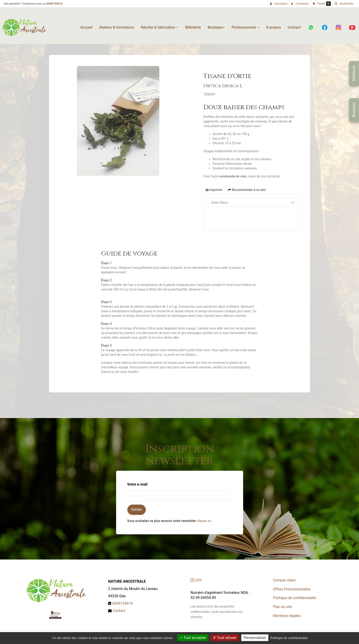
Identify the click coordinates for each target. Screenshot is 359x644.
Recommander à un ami (247, 190)
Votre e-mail (137, 484)
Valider (137, 509)
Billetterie (193, 26)
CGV (196, 580)
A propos (274, 26)
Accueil (86, 26)
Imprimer (214, 190)
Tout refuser (225, 638)
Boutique (354, 110)
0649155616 (55, 4)
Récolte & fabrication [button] (160, 26)
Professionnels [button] (245, 26)
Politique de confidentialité (295, 598)
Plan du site (282, 607)
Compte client (284, 580)
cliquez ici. (204, 521)
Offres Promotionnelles (292, 589)
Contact (294, 26)
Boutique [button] (216, 26)
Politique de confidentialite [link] (289, 638)
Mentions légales (287, 616)
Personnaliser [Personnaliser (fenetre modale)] (255, 638)
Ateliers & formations (117, 26)
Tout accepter (193, 638)
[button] (344, 4)
